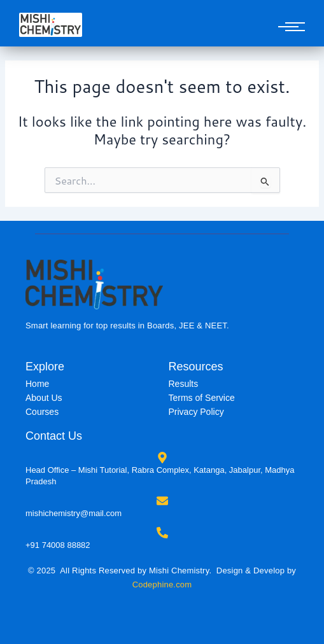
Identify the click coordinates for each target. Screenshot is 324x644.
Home (37, 384)
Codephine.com (162, 584)
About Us (44, 398)
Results (184, 384)
